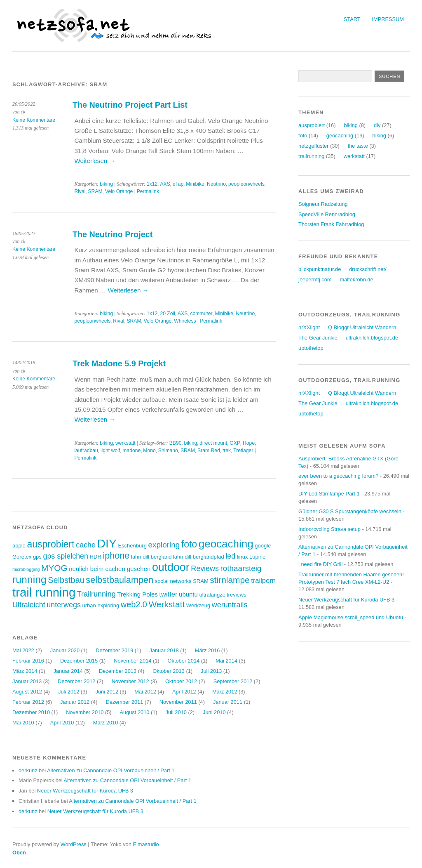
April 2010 (62, 723)
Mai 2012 (145, 692)
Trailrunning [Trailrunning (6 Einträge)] (96, 594)
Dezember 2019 (114, 650)
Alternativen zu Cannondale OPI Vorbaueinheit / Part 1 (111, 770)
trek (227, 451)
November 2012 (130, 681)
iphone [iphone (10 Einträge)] (116, 555)
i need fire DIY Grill (320, 564)
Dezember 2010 (31, 712)
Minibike (195, 184)
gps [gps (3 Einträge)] (37, 557)
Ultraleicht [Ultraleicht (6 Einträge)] (29, 605)
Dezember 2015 (79, 661)
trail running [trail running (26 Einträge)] (44, 592)
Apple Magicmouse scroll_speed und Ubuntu (351, 617)
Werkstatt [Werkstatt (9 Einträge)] (167, 604)
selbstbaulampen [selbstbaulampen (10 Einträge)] (120, 580)
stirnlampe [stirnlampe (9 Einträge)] (230, 580)
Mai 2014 (226, 661)
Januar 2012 (75, 702)
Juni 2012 (107, 692)
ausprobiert (312, 125)
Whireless (185, 321)
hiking (379, 136)
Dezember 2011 (124, 702)
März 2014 (25, 671)
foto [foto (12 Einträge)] (189, 544)
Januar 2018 (164, 650)
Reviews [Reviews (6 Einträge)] (205, 568)
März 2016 (207, 650)
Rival (80, 191)
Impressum (388, 19)
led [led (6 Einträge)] (230, 556)
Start (352, 19)
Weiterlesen (95, 161)
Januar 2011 (228, 702)
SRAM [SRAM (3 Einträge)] (201, 581)
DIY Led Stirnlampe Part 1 (329, 494)
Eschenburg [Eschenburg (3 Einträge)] (132, 546)
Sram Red (209, 451)
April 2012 (184, 692)
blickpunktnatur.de (320, 269)
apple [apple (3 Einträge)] (19, 546)
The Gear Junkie (318, 338)
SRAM (95, 191)
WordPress (74, 844)
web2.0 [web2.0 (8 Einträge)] (134, 604)
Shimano (168, 451)
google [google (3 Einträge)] (263, 546)
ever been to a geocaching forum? (338, 476)
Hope (249, 443)
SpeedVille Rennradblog (327, 214)
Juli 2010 (176, 712)
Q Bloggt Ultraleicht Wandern (362, 327)
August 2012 (27, 692)
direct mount (213, 443)
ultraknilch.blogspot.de (372, 338)
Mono (149, 451)
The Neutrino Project (113, 234)
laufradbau (86, 451)
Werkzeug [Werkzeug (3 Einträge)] (198, 605)
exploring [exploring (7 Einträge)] (164, 545)
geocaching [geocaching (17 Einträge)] (226, 544)
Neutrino (216, 184)
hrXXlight (309, 327)
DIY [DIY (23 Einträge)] (107, 543)
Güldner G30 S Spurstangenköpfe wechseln (350, 511)
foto (303, 136)
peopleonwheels (246, 184)
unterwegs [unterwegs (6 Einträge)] (64, 605)
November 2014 (132, 661)
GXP (235, 443)
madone (131, 451)
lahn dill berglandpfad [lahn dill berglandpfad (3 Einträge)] (199, 557)
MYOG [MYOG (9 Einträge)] (54, 568)
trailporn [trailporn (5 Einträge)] (263, 581)
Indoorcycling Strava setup (329, 529)
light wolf (110, 451)
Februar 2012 (28, 702)
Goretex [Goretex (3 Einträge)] (22, 557)
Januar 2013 (27, 681)
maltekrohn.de (356, 280)
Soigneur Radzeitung (323, 204)
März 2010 (105, 723)
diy (377, 125)
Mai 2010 (23, 723)
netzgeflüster (313, 146)
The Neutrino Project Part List (130, 105)
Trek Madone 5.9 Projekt (119, 363)
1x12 (152, 184)
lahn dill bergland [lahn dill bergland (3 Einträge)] (151, 557)
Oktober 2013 (169, 671)
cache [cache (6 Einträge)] (86, 545)
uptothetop (311, 348)
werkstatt (125, 443)
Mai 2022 (23, 650)
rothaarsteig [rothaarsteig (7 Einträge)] (241, 568)
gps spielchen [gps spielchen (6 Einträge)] (66, 556)
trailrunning (311, 156)
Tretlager (243, 451)
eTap (178, 184)
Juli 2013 (211, 671)
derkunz (28, 770)
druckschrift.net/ (368, 269)
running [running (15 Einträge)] (29, 579)
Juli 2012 (69, 692)
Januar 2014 (68, 671)
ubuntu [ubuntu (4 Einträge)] (188, 594)
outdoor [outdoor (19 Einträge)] (171, 567)
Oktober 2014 (184, 661)
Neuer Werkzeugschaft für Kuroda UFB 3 (85, 791)
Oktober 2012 (181, 681)
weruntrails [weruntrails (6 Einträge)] (230, 605)
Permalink (148, 191)
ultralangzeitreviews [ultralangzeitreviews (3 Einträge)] (223, 595)
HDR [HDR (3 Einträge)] (96, 557)
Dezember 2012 (76, 681)
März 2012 (225, 692)
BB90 (176, 443)
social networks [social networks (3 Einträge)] (173, 581)
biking (106, 184)
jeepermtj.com (315, 280)
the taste (358, 146)
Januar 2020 (65, 650)
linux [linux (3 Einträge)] (243, 557)
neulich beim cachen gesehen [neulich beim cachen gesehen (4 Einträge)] (110, 569)
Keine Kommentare (34, 120)
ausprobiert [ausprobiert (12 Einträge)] (50, 544)
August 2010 (135, 712)
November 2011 (178, 702)
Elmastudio (146, 844)
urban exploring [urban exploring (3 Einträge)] (101, 605)
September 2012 (233, 681)
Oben (19, 853)
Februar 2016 (28, 661)
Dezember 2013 (118, 671)
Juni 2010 (214, 712)
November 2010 (85, 712)
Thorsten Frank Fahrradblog (331, 224)
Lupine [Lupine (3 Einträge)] (257, 557)
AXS (165, 184)
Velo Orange (119, 191)
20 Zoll (168, 314)
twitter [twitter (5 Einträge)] (168, 594)
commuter (201, 314)
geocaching (340, 136)
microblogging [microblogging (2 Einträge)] (26, 569)
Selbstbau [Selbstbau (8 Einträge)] (66, 580)
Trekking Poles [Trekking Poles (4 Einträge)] (137, 594)
